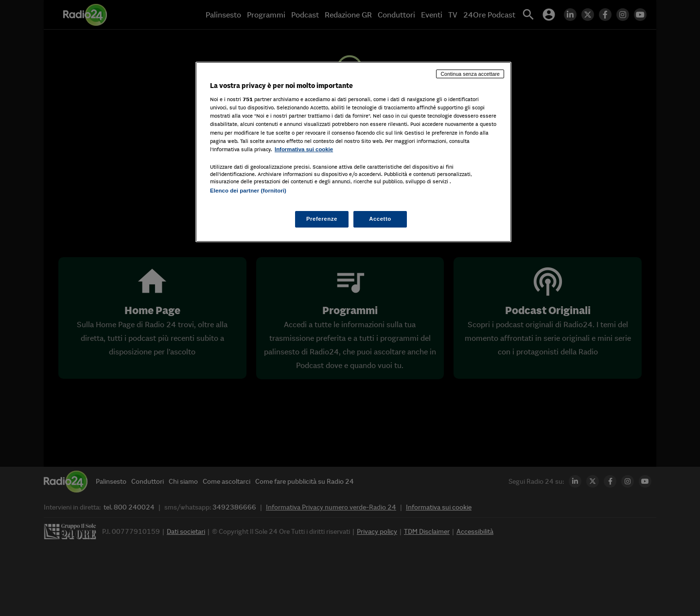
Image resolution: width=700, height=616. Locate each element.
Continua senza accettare (470, 74)
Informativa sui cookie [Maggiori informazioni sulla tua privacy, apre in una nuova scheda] (304, 149)
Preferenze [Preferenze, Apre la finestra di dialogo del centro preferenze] (321, 219)
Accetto (380, 219)
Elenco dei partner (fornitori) (248, 191)
